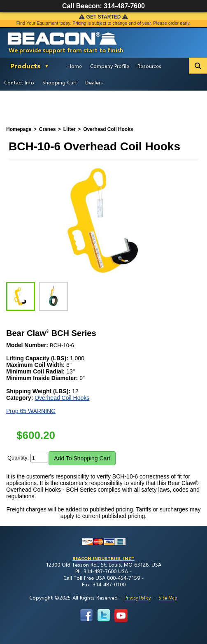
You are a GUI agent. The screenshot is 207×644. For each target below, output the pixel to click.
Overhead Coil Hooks (62, 398)
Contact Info (19, 82)
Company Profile (110, 66)
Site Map (168, 598)
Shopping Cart (60, 82)
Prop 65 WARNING (31, 411)
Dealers (94, 82)
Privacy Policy (137, 598)
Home (75, 66)
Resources (149, 66)
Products (25, 66)
